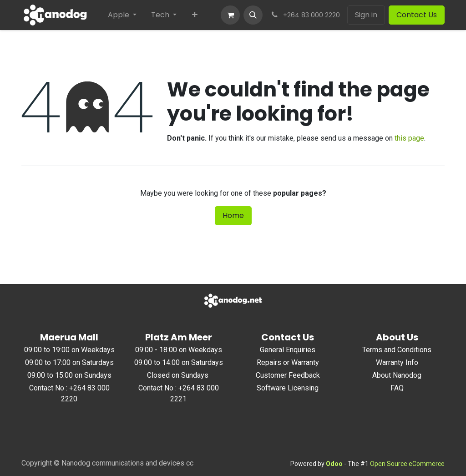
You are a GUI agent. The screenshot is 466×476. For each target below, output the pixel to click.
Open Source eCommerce (407, 464)
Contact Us (417, 15)
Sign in (366, 15)
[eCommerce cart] (230, 15)
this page (409, 138)
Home (233, 215)
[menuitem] (122, 15)
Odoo (335, 464)
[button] (253, 15)
